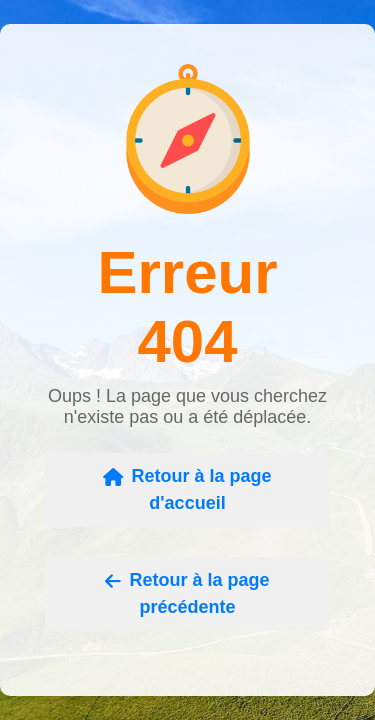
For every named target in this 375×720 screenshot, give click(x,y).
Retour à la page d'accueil (187, 489)
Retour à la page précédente (187, 593)
